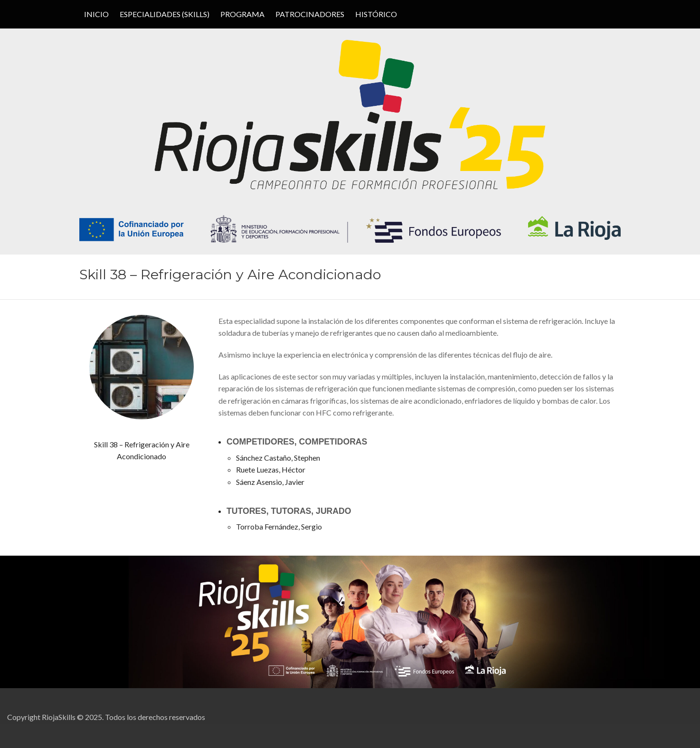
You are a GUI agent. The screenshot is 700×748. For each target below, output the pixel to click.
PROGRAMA (242, 14)
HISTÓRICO (376, 14)
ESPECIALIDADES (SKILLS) (165, 14)
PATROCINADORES (310, 14)
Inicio (96, 14)
